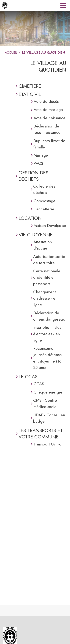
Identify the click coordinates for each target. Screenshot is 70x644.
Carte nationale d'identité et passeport (47, 277)
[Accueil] (5, 6)
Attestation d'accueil (43, 245)
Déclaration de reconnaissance (47, 129)
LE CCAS (28, 377)
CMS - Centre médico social (45, 403)
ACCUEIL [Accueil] (11, 53)
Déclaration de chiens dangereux (49, 316)
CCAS (39, 384)
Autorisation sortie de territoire (49, 260)
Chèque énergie (48, 392)
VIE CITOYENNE (36, 235)
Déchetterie (44, 209)
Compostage (45, 201)
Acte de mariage (48, 110)
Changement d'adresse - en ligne (45, 298)
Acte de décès (46, 101)
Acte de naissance (50, 118)
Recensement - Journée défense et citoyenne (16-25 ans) (48, 358)
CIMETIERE (30, 86)
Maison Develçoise (50, 226)
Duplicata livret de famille (49, 144)
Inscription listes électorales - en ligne (47, 334)
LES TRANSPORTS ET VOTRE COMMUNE (41, 434)
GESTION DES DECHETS (33, 176)
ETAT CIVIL (30, 94)
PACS (38, 163)
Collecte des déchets (44, 189)
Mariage (41, 155)
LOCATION (30, 218)
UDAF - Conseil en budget (49, 418)
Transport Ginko (48, 444)
